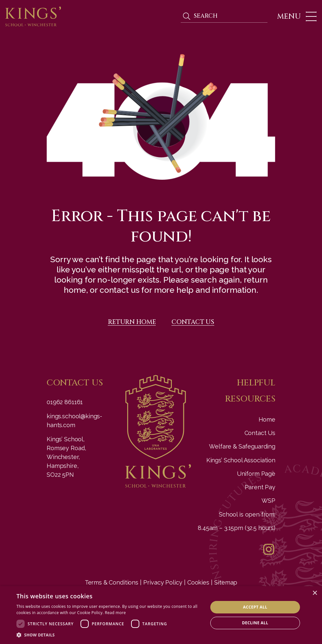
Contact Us (260, 433)
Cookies (198, 582)
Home (267, 419)
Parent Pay (260, 487)
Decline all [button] (255, 623)
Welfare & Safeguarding (242, 446)
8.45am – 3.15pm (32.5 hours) (237, 528)
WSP (268, 501)
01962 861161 (65, 402)
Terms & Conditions (112, 582)
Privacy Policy (163, 582)
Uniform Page (256, 474)
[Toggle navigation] (295, 16)
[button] (109, 635)
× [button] (315, 593)
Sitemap (226, 582)
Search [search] (186, 16)
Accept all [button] (255, 607)
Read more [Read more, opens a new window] (115, 613)
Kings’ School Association (241, 460)
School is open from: (247, 514)
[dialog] (161, 615)
